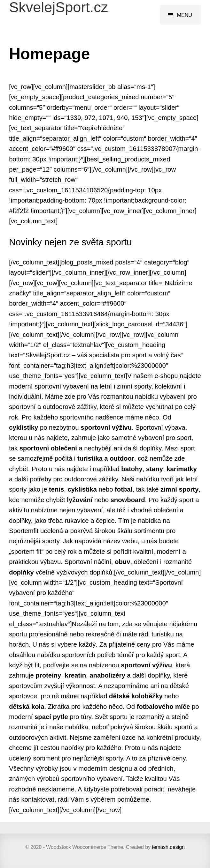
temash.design (168, 847)
